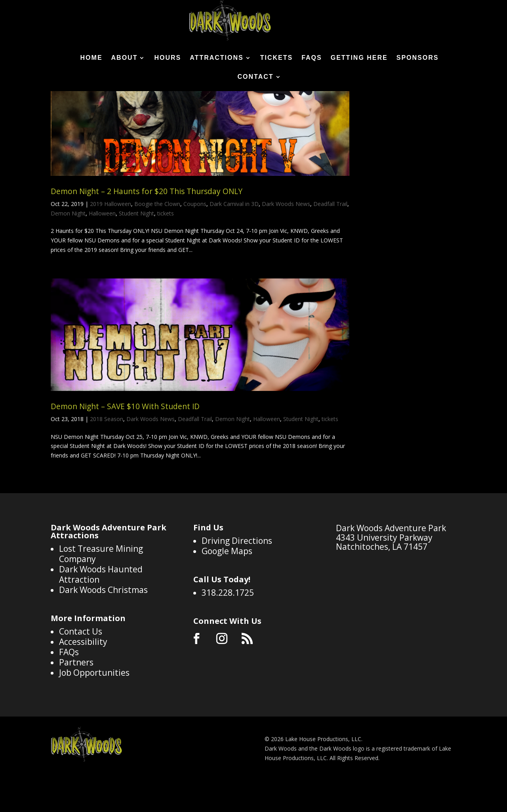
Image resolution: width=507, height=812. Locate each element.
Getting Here (359, 58)
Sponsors (418, 58)
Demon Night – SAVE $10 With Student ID (125, 438)
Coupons (195, 235)
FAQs (312, 58)
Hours (168, 58)
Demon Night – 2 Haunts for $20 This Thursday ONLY (147, 223)
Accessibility (83, 673)
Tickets (276, 58)
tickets (166, 245)
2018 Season (107, 450)
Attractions (216, 58)
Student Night (136, 245)
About (125, 58)
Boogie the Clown (157, 235)
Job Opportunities (94, 704)
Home (91, 58)
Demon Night (68, 245)
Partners (76, 694)
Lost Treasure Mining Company (101, 585)
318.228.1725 (228, 624)
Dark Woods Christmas (103, 621)
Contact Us (81, 663)
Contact (255, 77)
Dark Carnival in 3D (234, 235)
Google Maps (227, 582)
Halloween (102, 245)
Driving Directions (237, 572)
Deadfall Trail (330, 235)
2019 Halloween (111, 235)
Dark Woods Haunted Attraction (101, 606)
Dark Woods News (286, 235)
